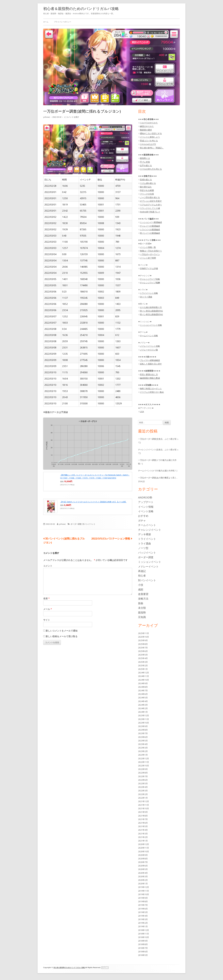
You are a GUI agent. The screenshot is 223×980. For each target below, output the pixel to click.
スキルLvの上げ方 (148, 144)
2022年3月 (143, 791)
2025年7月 (143, 648)
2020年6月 (143, 866)
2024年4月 (143, 701)
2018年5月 (143, 955)
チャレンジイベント (150, 530)
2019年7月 (143, 905)
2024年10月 (143, 680)
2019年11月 (143, 891)
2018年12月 (143, 930)
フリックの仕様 (147, 194)
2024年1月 (143, 712)
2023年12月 (143, 715)
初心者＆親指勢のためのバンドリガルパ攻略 (81, 9)
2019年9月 (143, 898)
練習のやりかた (147, 126)
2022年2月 (143, 794)
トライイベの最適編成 (150, 229)
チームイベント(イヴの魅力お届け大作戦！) (158, 471)
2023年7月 (143, 733)
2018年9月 (143, 941)
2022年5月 (143, 783)
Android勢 (145, 497)
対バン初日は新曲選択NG (151, 311)
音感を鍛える (146, 180)
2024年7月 (143, 690)
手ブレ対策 (145, 162)
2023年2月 (143, 751)
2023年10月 (143, 723)
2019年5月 (143, 912)
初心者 (142, 576)
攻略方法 (143, 599)
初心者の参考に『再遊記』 (152, 148)
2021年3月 (143, 834)
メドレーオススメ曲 (149, 350)
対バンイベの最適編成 (150, 233)
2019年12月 (143, 887)
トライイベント (147, 539)
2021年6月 (143, 823)
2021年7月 (143, 819)
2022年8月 (143, 773)
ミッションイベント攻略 (151, 325)
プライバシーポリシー (63, 22)
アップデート (146, 502)
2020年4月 (143, 873)
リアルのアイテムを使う (151, 205)
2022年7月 (143, 776)
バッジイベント (147, 553)
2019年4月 (143, 916)
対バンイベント (89, 524)
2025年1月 (143, 669)
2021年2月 (143, 837)
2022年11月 (143, 762)
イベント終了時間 (148, 258)
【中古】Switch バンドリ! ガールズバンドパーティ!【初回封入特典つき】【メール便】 (93, 502)
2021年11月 (143, 805)
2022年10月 (143, 766)
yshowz (47, 117)
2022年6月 (143, 780)
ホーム (46, 22)
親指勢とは (145, 158)
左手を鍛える (146, 165)
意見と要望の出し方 (149, 374)
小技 (141, 585)
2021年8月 (143, 816)
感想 (141, 589)
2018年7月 (143, 948)
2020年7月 (143, 862)
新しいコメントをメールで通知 (62, 631)
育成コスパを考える (149, 141)
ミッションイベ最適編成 (151, 222)
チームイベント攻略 (149, 336)
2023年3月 (143, 748)
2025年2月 (143, 665)
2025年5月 (143, 655)
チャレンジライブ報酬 (150, 283)
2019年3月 (143, 919)
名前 (46, 598)
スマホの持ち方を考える (151, 169)
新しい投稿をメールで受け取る (62, 636)
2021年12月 (143, 801)
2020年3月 (143, 876)
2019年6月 (143, 909)
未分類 (142, 608)
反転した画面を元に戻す (151, 364)
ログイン (105, 968)
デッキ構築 (144, 534)
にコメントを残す (71, 117)
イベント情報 (146, 507)
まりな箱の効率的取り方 (151, 307)
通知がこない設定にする (151, 133)
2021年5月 (143, 826)
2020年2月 (143, 880)
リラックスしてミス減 (150, 208)
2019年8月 (143, 901)
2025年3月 (143, 662)
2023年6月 (143, 737)
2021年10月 (143, 808)
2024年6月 (143, 694)
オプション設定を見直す (151, 201)
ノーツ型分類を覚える (150, 197)
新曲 (141, 603)
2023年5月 (143, 741)
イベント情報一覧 (148, 247)
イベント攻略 (146, 511)
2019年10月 (143, 894)
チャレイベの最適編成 (150, 226)
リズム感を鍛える (148, 183)
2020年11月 (143, 848)
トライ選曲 (144, 543)
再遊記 (142, 571)
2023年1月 (143, 755)
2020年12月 (143, 844)
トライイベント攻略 (149, 293)
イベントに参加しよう (150, 137)
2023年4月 (143, 744)
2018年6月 (143, 952)
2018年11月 (143, 934)
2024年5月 (143, 698)
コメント (48, 566)
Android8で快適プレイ (150, 212)
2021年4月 (143, 830)
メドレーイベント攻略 (150, 346)
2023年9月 (143, 726)
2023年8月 (143, 730)
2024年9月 (143, 683)
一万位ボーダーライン (150, 254)
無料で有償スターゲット (151, 388)
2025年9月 (143, 640)
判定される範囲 (147, 190)
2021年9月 (143, 812)
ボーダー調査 (76, 524)
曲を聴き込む (146, 187)
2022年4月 (143, 787)
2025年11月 (143, 633)
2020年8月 (143, 859)
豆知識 (142, 617)
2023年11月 (143, 719)
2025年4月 (143, 658)
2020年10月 (143, 851)
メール (48, 609)
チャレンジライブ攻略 (150, 279)
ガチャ (142, 520)
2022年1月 (143, 798)
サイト (47, 620)
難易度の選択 (146, 130)
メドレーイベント (148, 566)
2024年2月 (143, 708)
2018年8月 (143, 944)
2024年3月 (143, 705)
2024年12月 (143, 673)
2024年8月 (143, 687)
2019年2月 (143, 923)
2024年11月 (143, 676)
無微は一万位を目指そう (151, 251)
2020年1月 (143, 884)
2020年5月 (143, 869)
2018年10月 (143, 937)
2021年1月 (143, 841)
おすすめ (143, 516)
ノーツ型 (143, 548)
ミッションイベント (150, 562)
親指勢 (142, 612)
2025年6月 (143, 651)
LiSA (142, 411)
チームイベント (147, 525)
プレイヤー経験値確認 (150, 360)
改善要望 (143, 594)
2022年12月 (143, 758)
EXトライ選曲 (146, 297)
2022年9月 (143, 769)
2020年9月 (143, 855)
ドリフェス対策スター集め (152, 392)
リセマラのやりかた (149, 123)
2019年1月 (143, 926)
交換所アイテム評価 (149, 268)
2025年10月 (143, 637)
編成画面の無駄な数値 (150, 378)
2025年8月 (143, 644)
